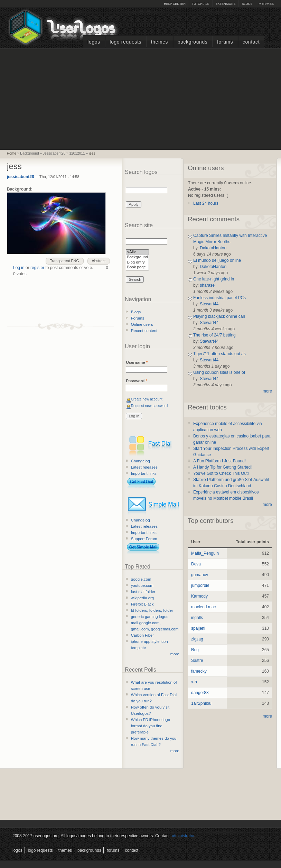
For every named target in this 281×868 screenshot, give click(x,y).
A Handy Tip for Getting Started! (222, 467)
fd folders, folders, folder (152, 610)
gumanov (200, 575)
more (175, 654)
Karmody (199, 596)
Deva (196, 564)
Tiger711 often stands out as (219, 354)
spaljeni (198, 628)
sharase (207, 285)
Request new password (149, 406)
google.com (141, 579)
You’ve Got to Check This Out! (221, 473)
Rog (195, 650)
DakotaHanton (213, 248)
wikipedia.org (142, 598)
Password (136, 381)
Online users (142, 324)
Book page (137, 267)
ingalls (197, 618)
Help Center (175, 4)
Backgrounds (193, 42)
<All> (137, 252)
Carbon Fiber (142, 635)
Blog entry (137, 263)
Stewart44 (209, 304)
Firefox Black (142, 604)
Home (12, 153)
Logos (94, 42)
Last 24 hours (206, 203)
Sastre (197, 661)
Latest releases (144, 467)
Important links (144, 473)
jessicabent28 (21, 177)
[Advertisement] (141, 98)
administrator (183, 836)
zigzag (197, 639)
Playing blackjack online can (219, 316)
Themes (160, 42)
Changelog (140, 461)
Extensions (225, 4)
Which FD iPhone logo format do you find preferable (151, 726)
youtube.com (142, 585)
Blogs (247, 4)
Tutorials (200, 4)
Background (137, 257)
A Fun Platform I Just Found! (219, 461)
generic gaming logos (150, 617)
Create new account (147, 399)
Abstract (99, 261)
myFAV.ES (266, 4)
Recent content (144, 331)
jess (92, 153)
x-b (194, 682)
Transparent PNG (65, 261)
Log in (19, 268)
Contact (251, 42)
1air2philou (201, 703)
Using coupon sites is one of (219, 372)
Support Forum (144, 539)
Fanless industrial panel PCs (219, 298)
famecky (199, 671)
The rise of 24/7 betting (214, 335)
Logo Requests (125, 42)
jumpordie (200, 585)
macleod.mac (203, 607)
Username (137, 362)
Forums (225, 42)
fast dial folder (143, 592)
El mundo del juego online (217, 260)
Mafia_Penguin (205, 553)
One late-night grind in (214, 279)
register (37, 268)
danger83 (200, 693)
